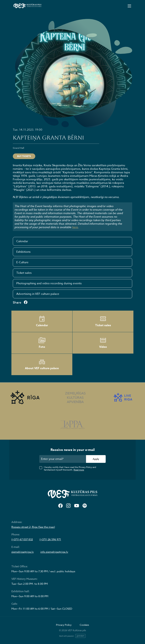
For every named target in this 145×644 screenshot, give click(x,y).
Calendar (22, 241)
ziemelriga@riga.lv (23, 552)
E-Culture (22, 262)
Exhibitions (23, 252)
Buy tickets (24, 156)
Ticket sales (24, 273)
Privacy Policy (64, 625)
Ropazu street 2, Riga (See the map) (33, 527)
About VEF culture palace (42, 365)
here (75, 227)
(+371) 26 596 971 (50, 539)
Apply (96, 459)
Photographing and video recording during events (49, 283)
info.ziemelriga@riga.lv (54, 552)
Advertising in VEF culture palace (38, 294)
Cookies (84, 625)
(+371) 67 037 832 (22, 539)
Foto (42, 343)
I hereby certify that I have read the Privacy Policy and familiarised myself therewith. (70, 468)
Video (103, 343)
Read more (79, 470)
